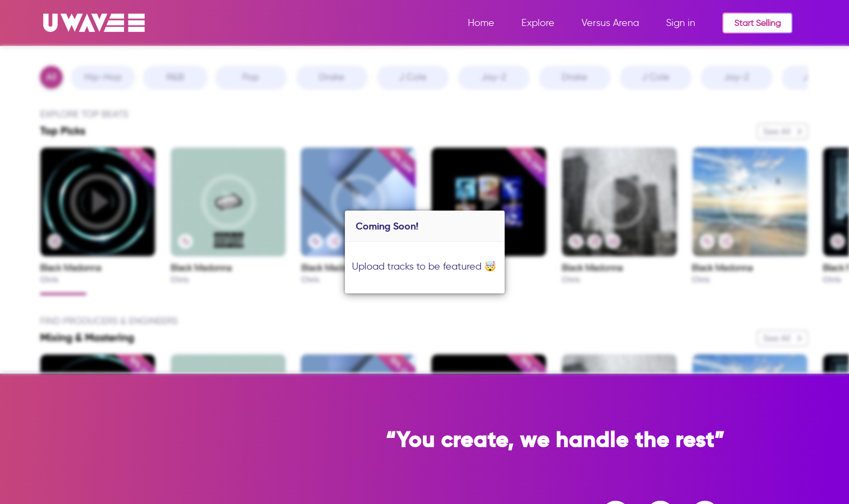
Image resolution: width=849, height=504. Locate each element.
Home (481, 23)
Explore (538, 23)
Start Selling (757, 23)
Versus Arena (610, 23)
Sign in (681, 23)
